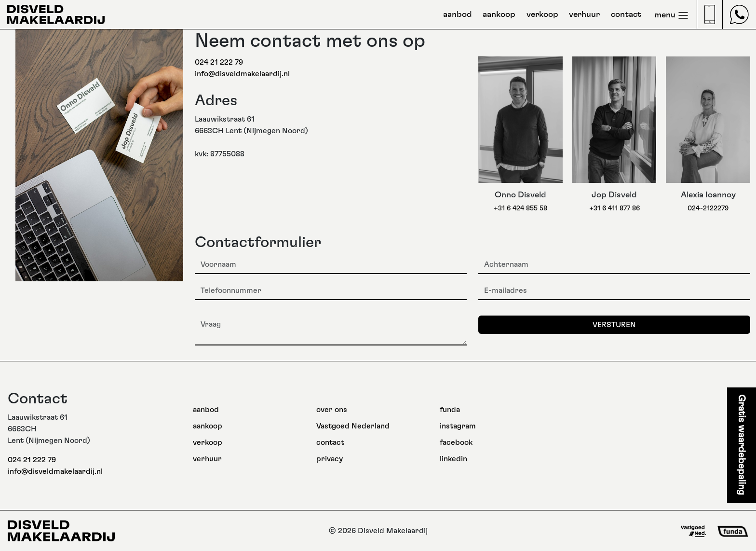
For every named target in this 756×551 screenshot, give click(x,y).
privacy (330, 459)
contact (626, 14)
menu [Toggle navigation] (672, 15)
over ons (332, 410)
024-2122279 (708, 208)
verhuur (584, 14)
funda (450, 410)
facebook (456, 442)
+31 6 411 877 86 (614, 208)
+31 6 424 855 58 (520, 208)
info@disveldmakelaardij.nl (242, 74)
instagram (458, 426)
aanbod (458, 14)
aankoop (499, 14)
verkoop (542, 14)
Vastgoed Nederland (353, 426)
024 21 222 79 (219, 62)
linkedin (453, 459)
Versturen (614, 325)
